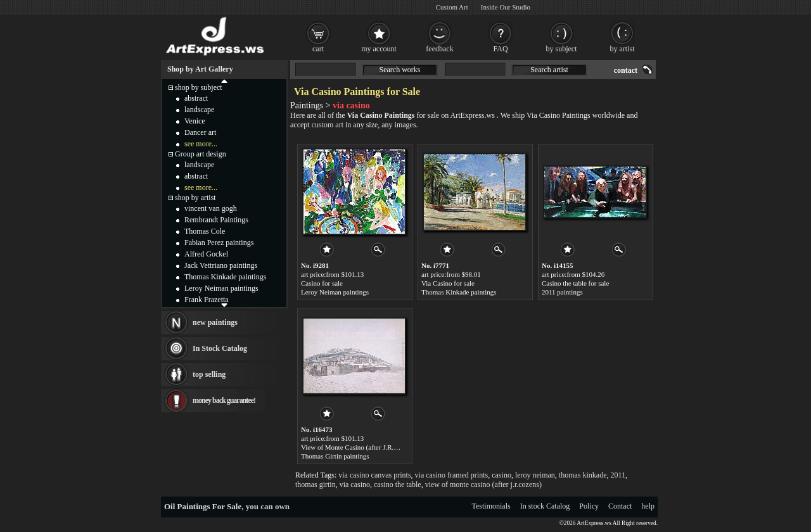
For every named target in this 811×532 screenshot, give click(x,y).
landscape (199, 110)
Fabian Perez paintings (219, 243)
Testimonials (491, 506)
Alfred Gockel (206, 254)
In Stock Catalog (220, 348)
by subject (562, 49)
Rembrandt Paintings (216, 220)
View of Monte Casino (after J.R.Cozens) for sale (370, 447)
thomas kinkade (583, 475)
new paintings (215, 322)
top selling (209, 374)
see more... (201, 144)
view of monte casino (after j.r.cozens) (483, 484)
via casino (355, 484)
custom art (328, 125)
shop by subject (199, 87)
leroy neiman (535, 475)
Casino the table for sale (575, 283)
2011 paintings (562, 292)
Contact (620, 506)
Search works (400, 70)
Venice (195, 121)
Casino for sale (322, 283)
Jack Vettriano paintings (221, 265)
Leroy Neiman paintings (335, 292)
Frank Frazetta (207, 300)
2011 (618, 475)
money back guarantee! (224, 400)
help (648, 506)
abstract (196, 98)
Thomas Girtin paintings (335, 456)
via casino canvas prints (374, 475)
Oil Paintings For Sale (203, 506)
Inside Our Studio (506, 7)
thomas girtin (316, 484)
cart (318, 49)
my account (379, 49)
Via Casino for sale (448, 283)
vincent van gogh (211, 208)
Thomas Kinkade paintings (459, 292)
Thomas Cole (205, 231)
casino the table (398, 484)
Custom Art (452, 7)
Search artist (549, 70)
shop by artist (195, 198)
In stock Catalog (545, 506)
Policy (589, 506)
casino (501, 475)
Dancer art (200, 132)
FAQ (500, 49)
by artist (623, 49)
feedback (439, 49)
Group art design (201, 154)
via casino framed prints (452, 475)
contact (626, 70)
